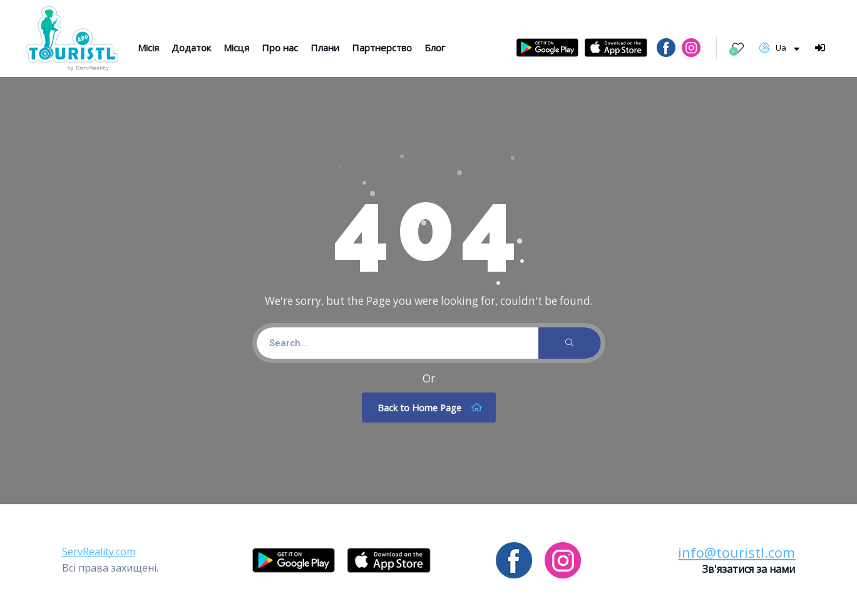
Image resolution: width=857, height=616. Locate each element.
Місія (148, 48)
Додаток (191, 48)
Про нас (280, 48)
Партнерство (382, 48)
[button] (99, 552)
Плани (325, 48)
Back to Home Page (430, 408)
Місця (236, 48)
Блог (435, 48)
